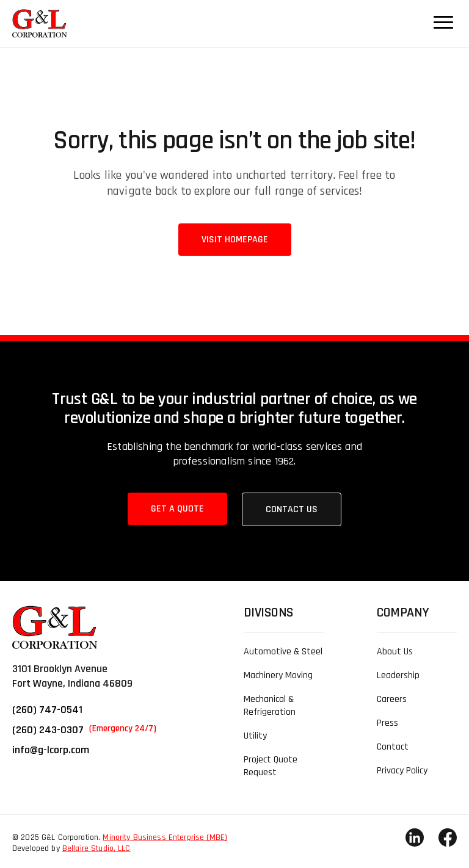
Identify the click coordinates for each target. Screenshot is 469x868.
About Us (395, 652)
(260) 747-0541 (47, 710)
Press (387, 723)
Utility (255, 736)
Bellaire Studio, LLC (96, 848)
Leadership (398, 675)
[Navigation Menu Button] (443, 22)
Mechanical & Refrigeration (270, 706)
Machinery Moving (278, 675)
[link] (34, 24)
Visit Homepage (235, 240)
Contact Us (292, 509)
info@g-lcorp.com (51, 750)
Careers (392, 699)
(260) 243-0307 (84, 730)
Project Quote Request (271, 766)
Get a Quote (177, 509)
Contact (393, 747)
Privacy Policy (402, 771)
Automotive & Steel (283, 652)
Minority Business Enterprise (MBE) (165, 837)
